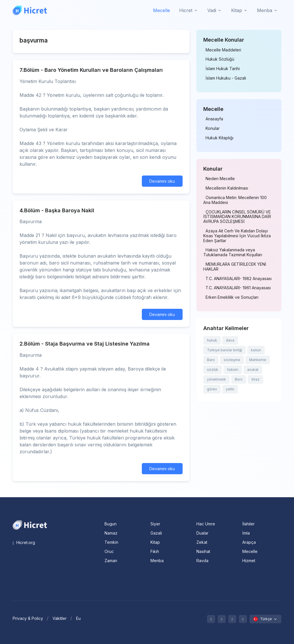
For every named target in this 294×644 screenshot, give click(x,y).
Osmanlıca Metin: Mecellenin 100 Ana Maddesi (235, 200)
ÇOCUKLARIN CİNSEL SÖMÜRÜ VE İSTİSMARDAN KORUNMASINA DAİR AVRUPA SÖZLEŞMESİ (237, 217)
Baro (211, 360)
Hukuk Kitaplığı (219, 138)
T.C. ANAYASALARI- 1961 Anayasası (238, 288)
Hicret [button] (186, 10)
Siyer (155, 524)
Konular (213, 128)
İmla (246, 533)
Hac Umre (206, 524)
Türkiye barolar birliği (225, 350)
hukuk (212, 340)
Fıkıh (155, 551)
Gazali (156, 533)
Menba (157, 561)
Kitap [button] (237, 10)
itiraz (256, 379)
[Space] (30, 525)
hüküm (233, 370)
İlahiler (248, 524)
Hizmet (249, 561)
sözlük (213, 370)
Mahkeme (258, 360)
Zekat (202, 542)
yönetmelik (216, 379)
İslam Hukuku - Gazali (226, 78)
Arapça (249, 542)
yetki (230, 389)
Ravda (202, 561)
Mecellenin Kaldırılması (227, 188)
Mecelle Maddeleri (223, 50)
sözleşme (232, 360)
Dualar (202, 533)
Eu (78, 618)
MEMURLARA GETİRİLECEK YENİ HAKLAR (235, 267)
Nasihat (203, 551)
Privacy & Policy (28, 618)
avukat (253, 370)
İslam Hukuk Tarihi (223, 69)
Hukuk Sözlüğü (220, 59)
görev (212, 389)
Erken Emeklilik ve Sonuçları (232, 297)
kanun (256, 350)
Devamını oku (162, 181)
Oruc (109, 551)
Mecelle (161, 10)
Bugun (111, 524)
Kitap (155, 542)
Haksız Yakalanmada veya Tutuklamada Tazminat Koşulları (233, 252)
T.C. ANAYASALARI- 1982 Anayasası (239, 279)
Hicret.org (24, 542)
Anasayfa (214, 119)
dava (230, 340)
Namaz (111, 533)
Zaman (111, 561)
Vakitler (60, 618)
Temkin (111, 542)
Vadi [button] (212, 10)
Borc (239, 379)
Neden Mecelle (220, 179)
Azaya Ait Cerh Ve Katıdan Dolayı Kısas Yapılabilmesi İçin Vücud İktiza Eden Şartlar (237, 236)
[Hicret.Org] (30, 10)
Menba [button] (265, 10)
